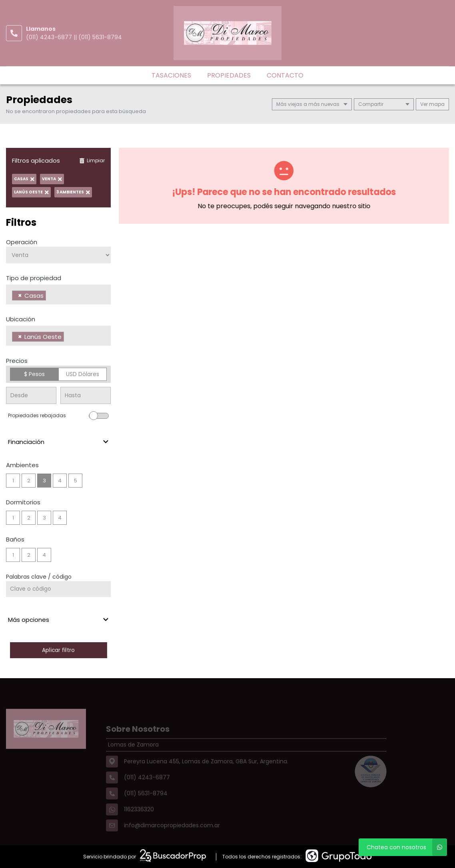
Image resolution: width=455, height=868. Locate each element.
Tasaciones (171, 75)
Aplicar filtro (58, 650)
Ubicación (21, 319)
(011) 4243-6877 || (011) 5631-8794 (74, 37)
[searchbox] (50, 297)
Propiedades (229, 75)
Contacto (285, 75)
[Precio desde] (31, 395)
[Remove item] (20, 296)
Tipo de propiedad (34, 278)
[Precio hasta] (86, 395)
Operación (22, 242)
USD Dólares (83, 374)
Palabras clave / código (39, 577)
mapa (432, 104)
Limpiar (92, 160)
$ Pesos (34, 374)
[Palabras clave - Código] (58, 589)
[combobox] (58, 295)
